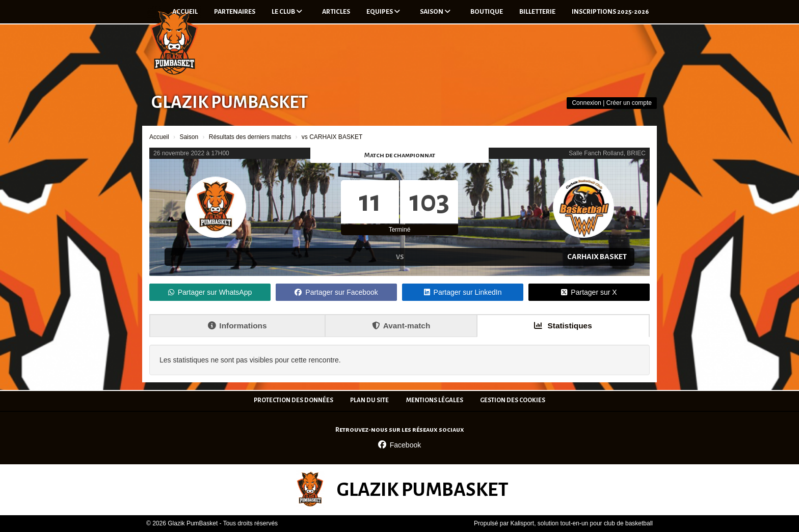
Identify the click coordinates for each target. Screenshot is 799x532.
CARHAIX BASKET (597, 257)
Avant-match (401, 326)
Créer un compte (629, 103)
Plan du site (369, 400)
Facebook (400, 445)
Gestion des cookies (513, 400)
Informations (237, 326)
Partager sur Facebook (336, 292)
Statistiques (563, 326)
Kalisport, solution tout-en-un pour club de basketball (581, 523)
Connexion (586, 103)
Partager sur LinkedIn (463, 292)
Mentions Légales (435, 400)
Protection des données (294, 400)
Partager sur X (589, 292)
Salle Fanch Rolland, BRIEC (607, 153)
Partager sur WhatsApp (210, 292)
